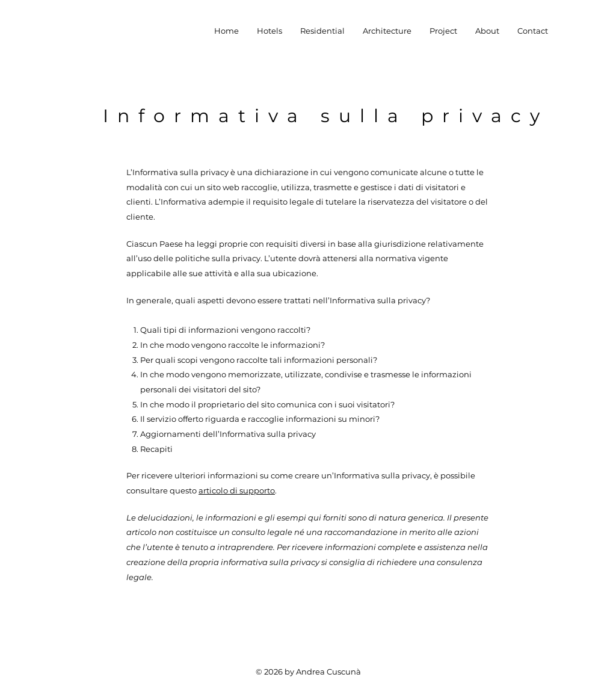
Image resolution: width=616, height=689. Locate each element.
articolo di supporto (237, 490)
